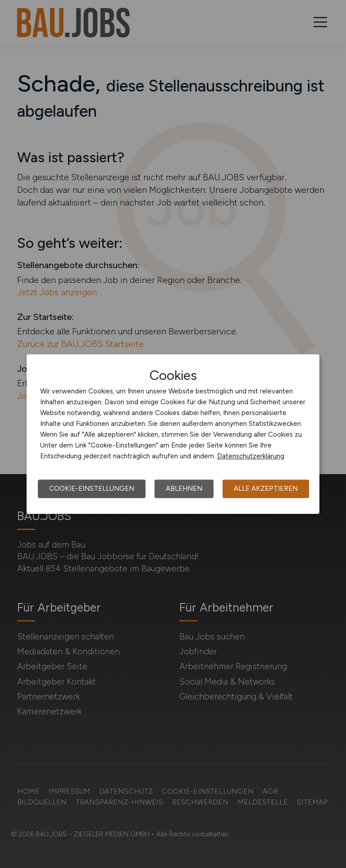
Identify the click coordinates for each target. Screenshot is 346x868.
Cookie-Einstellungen (92, 489)
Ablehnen (184, 489)
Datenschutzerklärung (251, 456)
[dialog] (173, 434)
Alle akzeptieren (266, 489)
